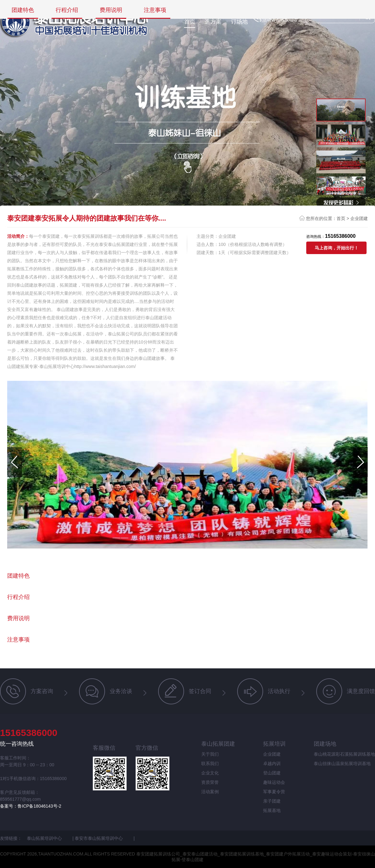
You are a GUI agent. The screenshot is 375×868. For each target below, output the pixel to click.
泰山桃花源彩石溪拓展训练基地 (344, 754)
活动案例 (210, 792)
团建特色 (23, 10)
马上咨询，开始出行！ (337, 248)
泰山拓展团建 (218, 744)
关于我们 (210, 754)
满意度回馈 (346, 691)
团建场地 (325, 744)
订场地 (239, 22)
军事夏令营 (274, 792)
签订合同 (185, 691)
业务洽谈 (106, 691)
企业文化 (210, 773)
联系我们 (210, 763)
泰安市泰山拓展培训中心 (99, 838)
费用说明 (111, 10)
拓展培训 (274, 744)
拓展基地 (272, 810)
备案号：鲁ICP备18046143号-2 (31, 806)
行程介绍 (67, 10)
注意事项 (155, 10)
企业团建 (359, 218)
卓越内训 (272, 763)
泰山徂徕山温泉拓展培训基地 (342, 763)
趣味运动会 (274, 782)
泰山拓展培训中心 (45, 838)
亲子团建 (272, 801)
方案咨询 (27, 691)
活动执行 (264, 691)
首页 (190, 22)
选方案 (213, 22)
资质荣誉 (210, 782)
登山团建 (272, 773)
